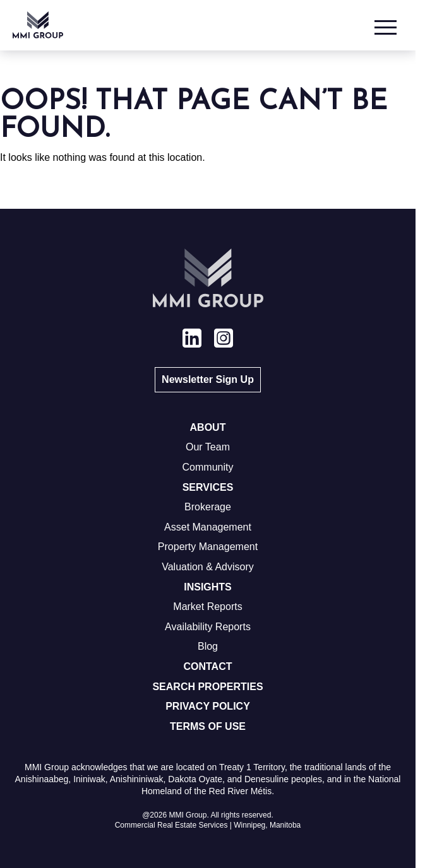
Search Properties (207, 687)
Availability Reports (208, 627)
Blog (208, 646)
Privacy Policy (208, 706)
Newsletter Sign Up (208, 379)
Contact (207, 666)
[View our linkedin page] (192, 340)
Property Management (208, 547)
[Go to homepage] (38, 25)
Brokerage (208, 507)
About (208, 427)
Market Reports (207, 607)
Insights (208, 587)
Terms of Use (208, 726)
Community (208, 467)
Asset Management (208, 527)
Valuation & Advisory (208, 567)
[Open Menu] (387, 25)
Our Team (208, 447)
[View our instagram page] (224, 340)
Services (208, 487)
